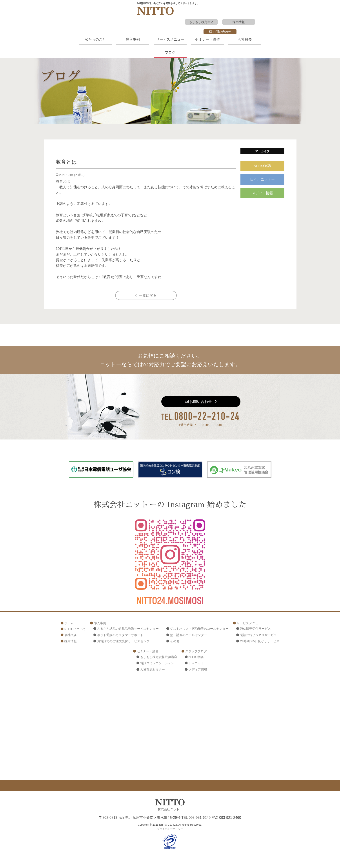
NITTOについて (75, 629)
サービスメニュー (170, 39)
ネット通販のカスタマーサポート (120, 635)
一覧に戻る (148, 296)
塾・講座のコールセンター (189, 635)
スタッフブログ (196, 651)
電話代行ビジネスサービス (258, 635)
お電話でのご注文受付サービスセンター (125, 642)
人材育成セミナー (153, 670)
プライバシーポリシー (170, 829)
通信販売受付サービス (255, 629)
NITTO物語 (262, 166)
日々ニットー (198, 664)
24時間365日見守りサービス (260, 642)
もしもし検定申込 (201, 22)
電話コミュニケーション (157, 664)
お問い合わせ (220, 32)
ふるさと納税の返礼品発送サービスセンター (128, 629)
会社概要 (245, 39)
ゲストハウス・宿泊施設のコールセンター (199, 629)
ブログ (170, 52)
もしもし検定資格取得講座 (159, 657)
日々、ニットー (262, 180)
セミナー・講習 (207, 39)
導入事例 (133, 39)
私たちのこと (95, 39)
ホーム (69, 623)
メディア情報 (262, 194)
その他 (175, 642)
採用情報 (239, 22)
